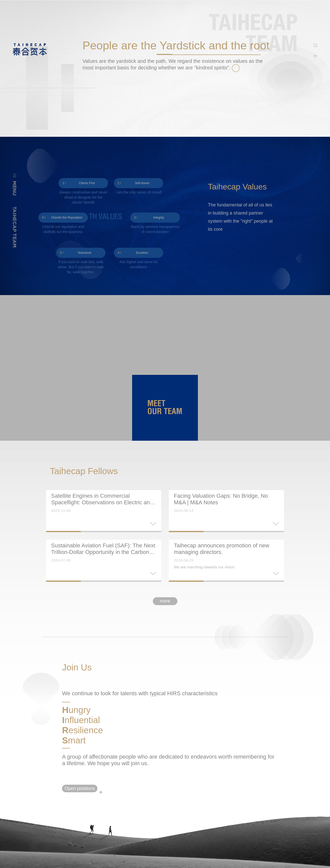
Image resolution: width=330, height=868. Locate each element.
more (165, 601)
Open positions (80, 788)
